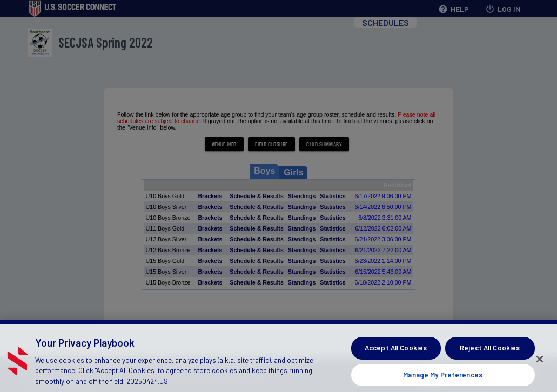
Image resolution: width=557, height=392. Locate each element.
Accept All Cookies (396, 352)
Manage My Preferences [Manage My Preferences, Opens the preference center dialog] (443, 379)
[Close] (540, 364)
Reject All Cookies (490, 352)
